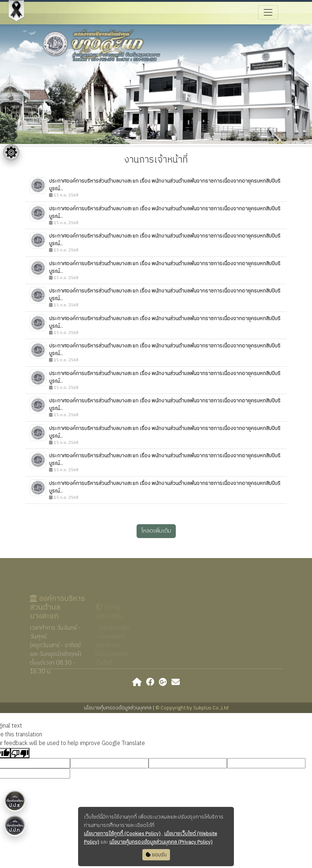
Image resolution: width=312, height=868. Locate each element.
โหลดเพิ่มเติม (156, 531)
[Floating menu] (11, 152)
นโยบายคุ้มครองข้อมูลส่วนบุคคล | (120, 708)
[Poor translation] (20, 753)
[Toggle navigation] (268, 12)
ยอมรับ (156, 855)
